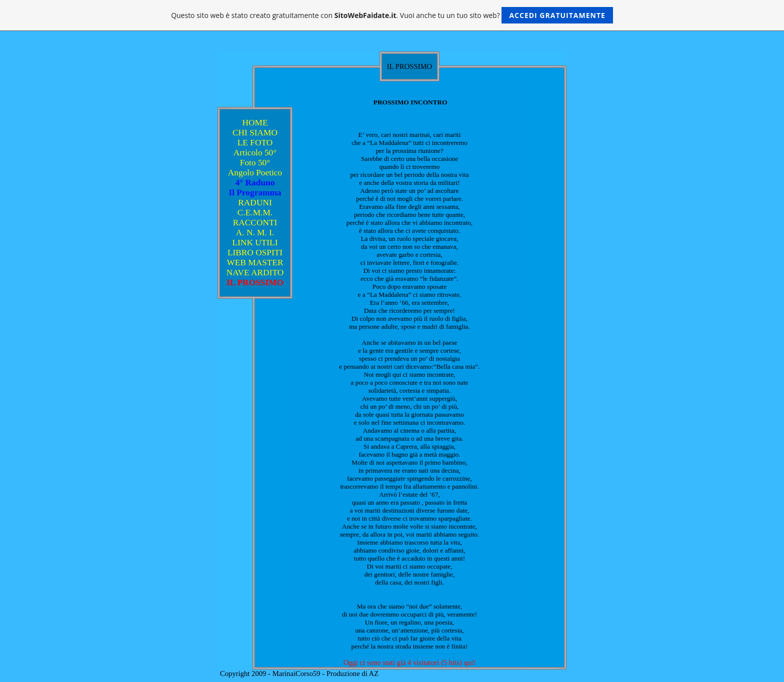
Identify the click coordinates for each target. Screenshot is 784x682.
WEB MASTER (255, 263)
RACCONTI (255, 223)
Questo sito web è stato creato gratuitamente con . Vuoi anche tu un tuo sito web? (392, 15)
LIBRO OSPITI (255, 253)
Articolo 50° (255, 153)
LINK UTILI (255, 243)
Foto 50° (255, 163)
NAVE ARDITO (255, 273)
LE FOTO (255, 143)
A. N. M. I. (255, 233)
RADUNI (255, 203)
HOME (255, 123)
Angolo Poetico (255, 173)
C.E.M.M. (255, 213)
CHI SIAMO (255, 133)
